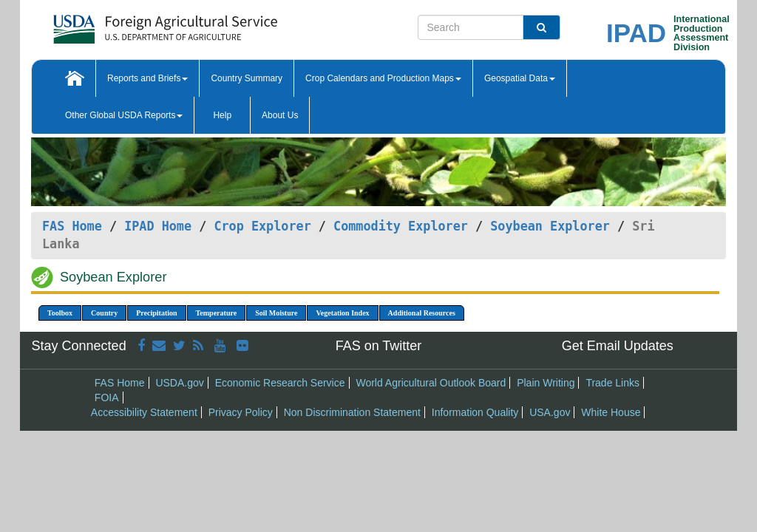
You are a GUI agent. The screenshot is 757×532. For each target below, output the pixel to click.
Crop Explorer (262, 226)
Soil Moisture (276, 313)
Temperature (217, 313)
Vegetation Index (342, 313)
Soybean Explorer (550, 226)
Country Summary (247, 78)
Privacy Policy (241, 412)
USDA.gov (179, 383)
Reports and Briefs (147, 78)
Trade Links (612, 383)
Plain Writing (546, 383)
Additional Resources (422, 313)
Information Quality (475, 412)
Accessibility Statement (144, 412)
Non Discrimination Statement (352, 412)
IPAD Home (158, 226)
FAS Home (72, 226)
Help (222, 115)
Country (104, 313)
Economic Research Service (280, 383)
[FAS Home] (128, 24)
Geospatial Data (520, 78)
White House (611, 412)
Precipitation (156, 313)
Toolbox (60, 313)
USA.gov (550, 412)
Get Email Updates (618, 346)
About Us (280, 115)
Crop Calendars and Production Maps (383, 78)
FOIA (107, 398)
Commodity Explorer (401, 226)
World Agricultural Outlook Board (431, 383)
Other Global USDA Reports (124, 115)
